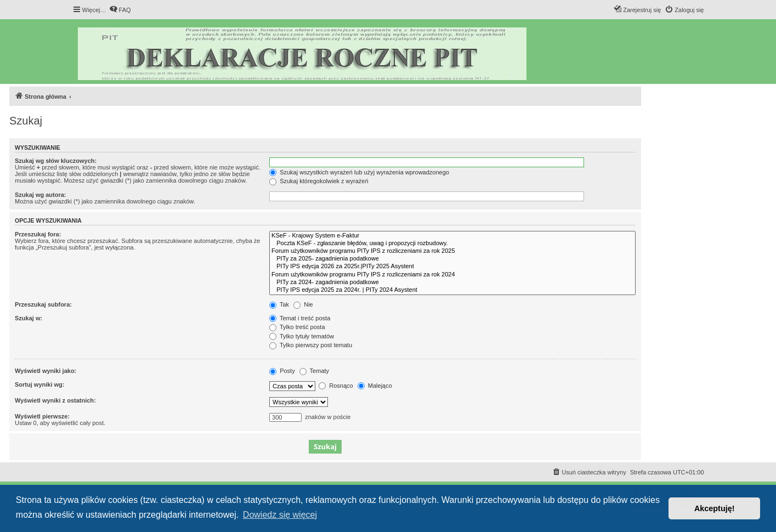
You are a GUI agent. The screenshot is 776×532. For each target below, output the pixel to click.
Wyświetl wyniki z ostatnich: (55, 400)
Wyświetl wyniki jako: (46, 371)
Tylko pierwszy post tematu (311, 345)
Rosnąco (336, 386)
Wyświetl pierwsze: (42, 416)
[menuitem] (120, 10)
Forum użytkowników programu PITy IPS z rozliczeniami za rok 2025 (452, 251)
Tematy (314, 371)
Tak (279, 304)
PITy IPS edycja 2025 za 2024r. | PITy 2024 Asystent (452, 290)
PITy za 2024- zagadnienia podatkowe (452, 282)
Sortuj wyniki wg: (39, 384)
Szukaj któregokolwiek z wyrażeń (319, 181)
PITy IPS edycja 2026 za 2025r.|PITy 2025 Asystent (452, 267)
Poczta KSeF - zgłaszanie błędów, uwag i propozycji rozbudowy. (452, 244)
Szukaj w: (29, 318)
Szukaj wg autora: (41, 195)
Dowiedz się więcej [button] (280, 515)
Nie (303, 304)
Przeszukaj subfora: (43, 304)
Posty (282, 371)
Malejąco (375, 386)
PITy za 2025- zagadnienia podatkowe (452, 259)
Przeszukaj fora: (38, 234)
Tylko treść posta (297, 327)
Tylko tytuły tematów (302, 336)
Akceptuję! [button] (715, 508)
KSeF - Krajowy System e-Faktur (452, 236)
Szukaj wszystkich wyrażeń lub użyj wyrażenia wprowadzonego (359, 172)
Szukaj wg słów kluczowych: (56, 161)
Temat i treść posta (300, 318)
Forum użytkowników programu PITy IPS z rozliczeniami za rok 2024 (452, 275)
